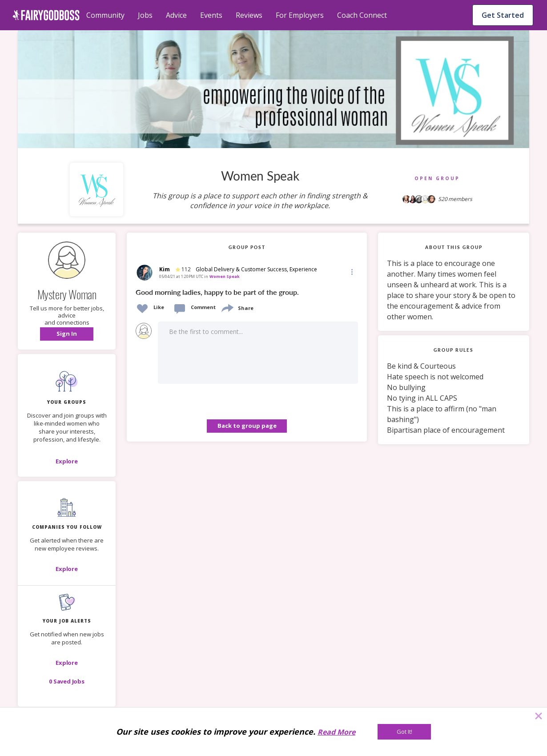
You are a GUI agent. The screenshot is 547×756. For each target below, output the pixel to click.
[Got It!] (404, 732)
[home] (46, 15)
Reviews (249, 15)
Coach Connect (362, 15)
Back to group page (247, 426)
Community (105, 15)
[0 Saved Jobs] (67, 681)
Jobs (145, 15)
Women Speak (225, 276)
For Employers (300, 15)
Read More (336, 732)
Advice (176, 15)
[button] (67, 334)
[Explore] (67, 461)
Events (211, 15)
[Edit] (351, 271)
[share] (227, 307)
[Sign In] (67, 334)
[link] (247, 291)
